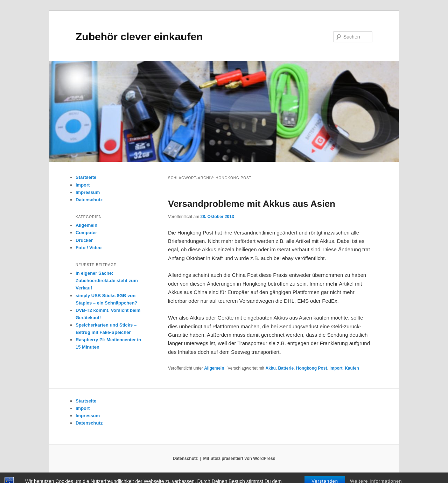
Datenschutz (89, 200)
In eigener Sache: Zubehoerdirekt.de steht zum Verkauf (107, 281)
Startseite (86, 177)
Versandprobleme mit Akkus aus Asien (252, 204)
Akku (270, 368)
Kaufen (352, 368)
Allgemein (214, 368)
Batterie (286, 368)
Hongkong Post (312, 368)
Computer (86, 233)
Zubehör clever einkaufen (139, 37)
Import (336, 368)
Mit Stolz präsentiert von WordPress (239, 458)
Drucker (84, 240)
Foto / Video (89, 248)
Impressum (88, 192)
